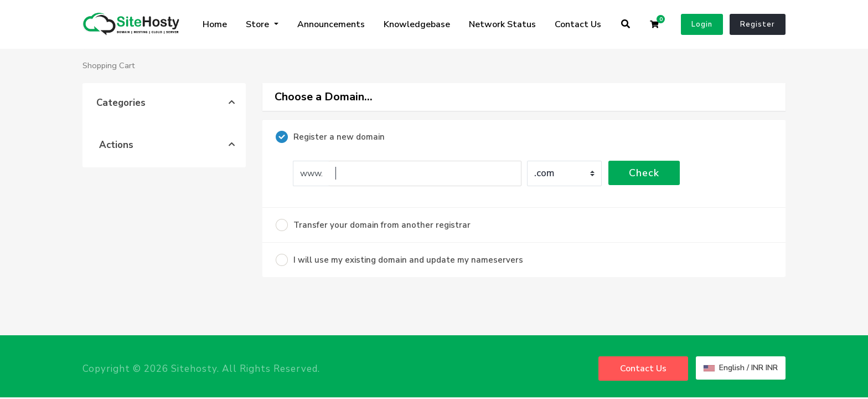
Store (259, 24)
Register (758, 24)
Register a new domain (330, 137)
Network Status (502, 24)
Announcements (331, 24)
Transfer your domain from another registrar (373, 225)
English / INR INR (741, 368)
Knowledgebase (417, 24)
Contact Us (578, 24)
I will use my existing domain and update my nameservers (399, 260)
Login (702, 24)
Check (644, 173)
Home (215, 24)
